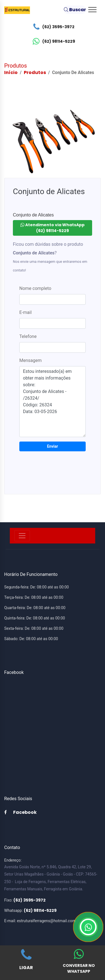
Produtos (35, 72)
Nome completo (35, 288)
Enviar (53, 446)
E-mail (25, 312)
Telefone (28, 336)
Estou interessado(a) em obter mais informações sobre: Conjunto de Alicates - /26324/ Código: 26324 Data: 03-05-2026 (53, 402)
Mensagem (31, 360)
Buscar (75, 10)
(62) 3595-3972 (53, 27)
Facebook (20, 812)
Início (11, 72)
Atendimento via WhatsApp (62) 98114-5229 (53, 228)
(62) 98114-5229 (53, 41)
